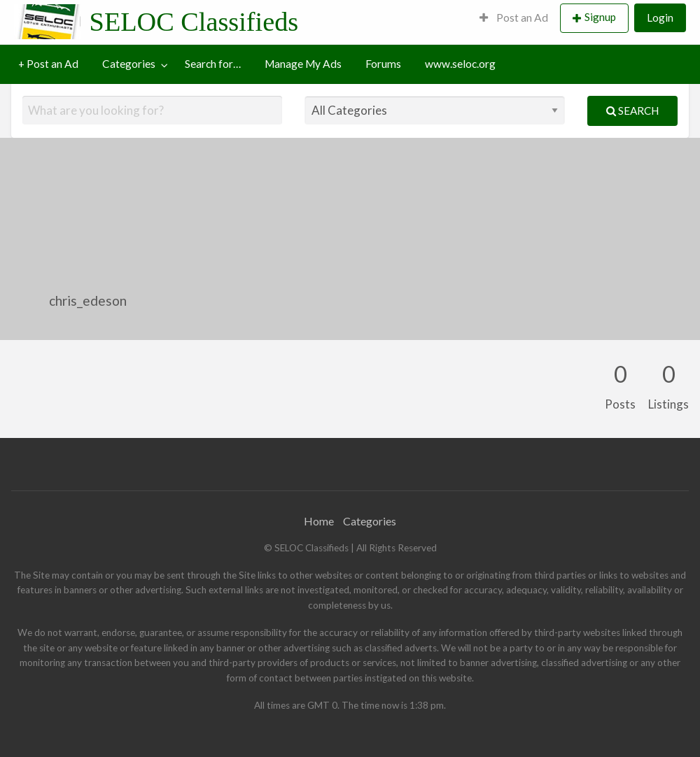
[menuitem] (514, 19)
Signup (600, 17)
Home (319, 521)
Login (660, 17)
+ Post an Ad (48, 64)
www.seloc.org (460, 64)
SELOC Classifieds (194, 22)
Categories (129, 64)
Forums (383, 64)
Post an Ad (514, 17)
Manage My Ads (303, 64)
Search (632, 111)
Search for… (213, 64)
